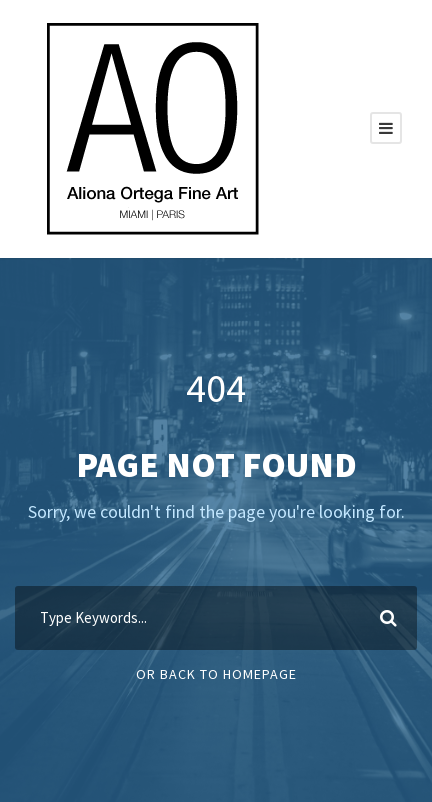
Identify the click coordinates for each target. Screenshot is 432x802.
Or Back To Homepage (216, 674)
